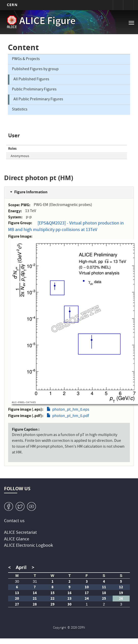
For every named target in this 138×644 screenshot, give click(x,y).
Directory (128, 5)
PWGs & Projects (26, 59)
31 (35, 581)
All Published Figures (31, 80)
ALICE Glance (17, 539)
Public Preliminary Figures (34, 90)
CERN (12, 5)
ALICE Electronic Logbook (29, 546)
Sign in (118, 5)
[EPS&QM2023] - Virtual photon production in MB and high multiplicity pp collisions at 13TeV (66, 227)
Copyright (60, 628)
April (21, 567)
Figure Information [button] (31, 192)
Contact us (14, 521)
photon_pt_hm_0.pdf (71, 416)
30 (17, 581)
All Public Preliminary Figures (38, 100)
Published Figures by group (35, 69)
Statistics (20, 110)
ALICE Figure (47, 22)
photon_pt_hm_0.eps (71, 410)
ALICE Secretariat (20, 533)
